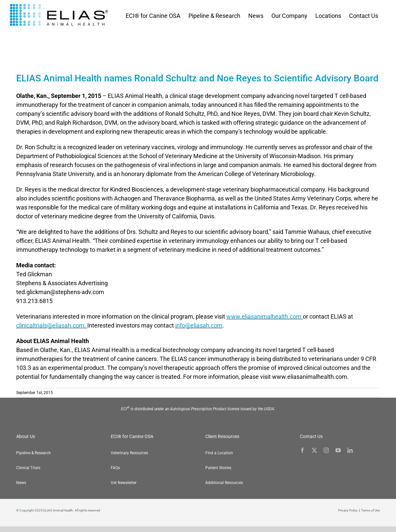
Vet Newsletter (124, 483)
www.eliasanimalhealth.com (265, 316)
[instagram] (326, 450)
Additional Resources (224, 483)
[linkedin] (350, 450)
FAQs (115, 468)
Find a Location (219, 453)
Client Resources (222, 436)
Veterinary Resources (129, 453)
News (21, 483)
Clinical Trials (28, 468)
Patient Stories (218, 468)
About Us (26, 436)
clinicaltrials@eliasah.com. (52, 325)
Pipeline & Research (34, 453)
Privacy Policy (348, 510)
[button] (383, 519)
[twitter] (314, 450)
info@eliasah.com (199, 325)
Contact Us (311, 436)
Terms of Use (370, 510)
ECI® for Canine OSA (132, 436)
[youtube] (338, 450)
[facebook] (302, 450)
